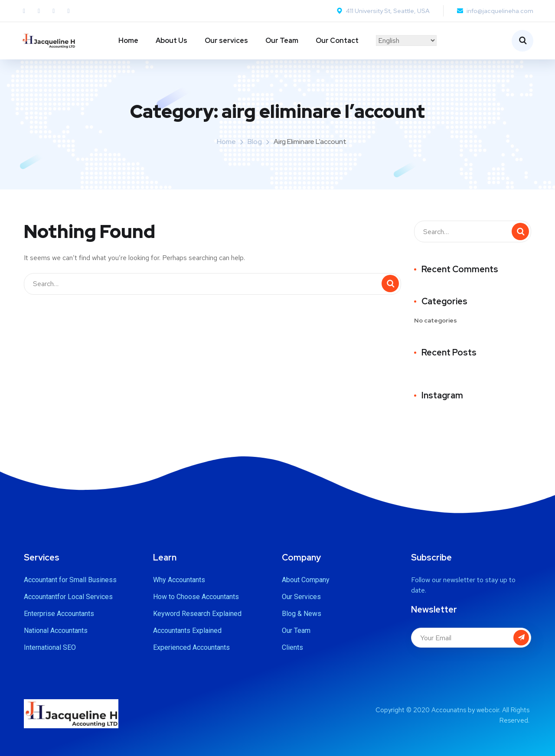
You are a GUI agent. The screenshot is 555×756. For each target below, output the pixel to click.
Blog (255, 142)
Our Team (282, 41)
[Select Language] (406, 41)
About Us (171, 41)
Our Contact (337, 41)
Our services (226, 41)
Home (128, 41)
